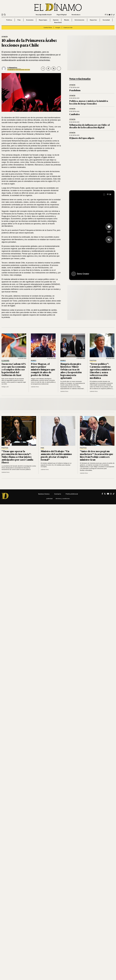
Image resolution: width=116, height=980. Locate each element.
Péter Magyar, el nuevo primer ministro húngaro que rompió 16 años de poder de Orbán (43, 369)
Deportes (93, 20)
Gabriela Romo (35, 387)
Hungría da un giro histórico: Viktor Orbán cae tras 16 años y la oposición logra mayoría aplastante (71, 371)
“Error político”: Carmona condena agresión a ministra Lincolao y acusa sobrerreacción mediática (100, 371)
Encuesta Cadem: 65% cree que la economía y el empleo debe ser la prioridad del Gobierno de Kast (14, 369)
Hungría (58, 28)
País (19, 20)
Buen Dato (58, 22)
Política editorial (72, 494)
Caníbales (75, 114)
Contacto (58, 494)
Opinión (56, 20)
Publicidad (49, 499)
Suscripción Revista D (44, 15)
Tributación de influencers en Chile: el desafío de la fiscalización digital (89, 126)
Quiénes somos (44, 494)
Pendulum (75, 90)
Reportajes (43, 20)
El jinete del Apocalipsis (82, 138)
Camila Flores (48, 28)
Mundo (67, 20)
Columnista (12, 67)
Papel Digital (62, 15)
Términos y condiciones (63, 499)
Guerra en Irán (68, 28)
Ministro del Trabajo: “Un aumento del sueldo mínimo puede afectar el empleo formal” (56, 455)
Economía (30, 20)
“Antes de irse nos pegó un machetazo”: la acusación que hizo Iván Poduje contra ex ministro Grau (97, 455)
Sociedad (106, 20)
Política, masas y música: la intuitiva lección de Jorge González (89, 102)
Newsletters (76, 15)
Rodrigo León (5, 387)
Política (9, 20)
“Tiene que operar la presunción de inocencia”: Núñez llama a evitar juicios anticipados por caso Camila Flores (17, 457)
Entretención (79, 20)
